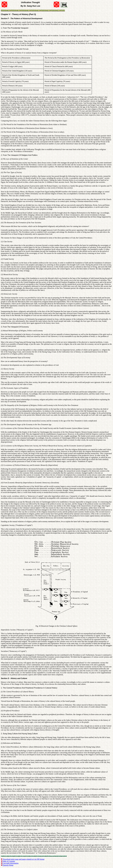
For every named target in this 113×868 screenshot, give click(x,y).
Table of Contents (9, 861)
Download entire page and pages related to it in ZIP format (24, 859)
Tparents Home (8, 865)
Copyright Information (10, 863)
